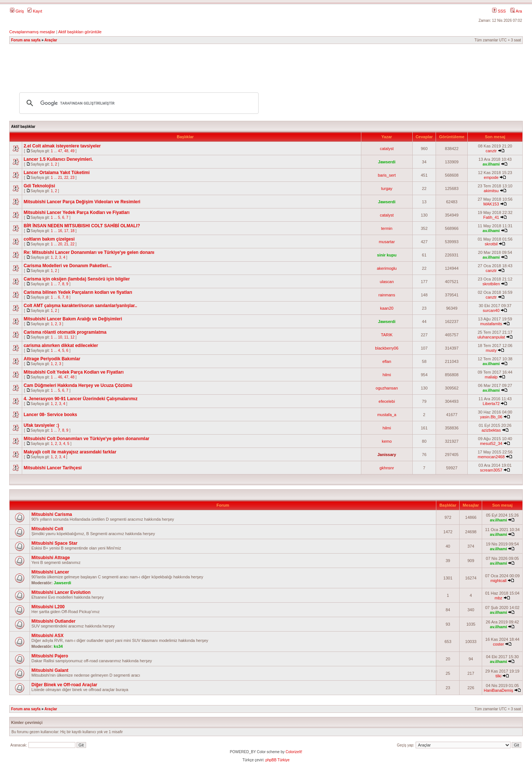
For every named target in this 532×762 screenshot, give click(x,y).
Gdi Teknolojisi (39, 186)
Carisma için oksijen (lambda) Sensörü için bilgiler (77, 279)
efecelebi (387, 401)
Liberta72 (491, 404)
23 (72, 178)
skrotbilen (491, 284)
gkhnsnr (387, 468)
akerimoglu (387, 268)
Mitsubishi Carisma (52, 514)
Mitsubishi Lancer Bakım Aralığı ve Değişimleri (73, 319)
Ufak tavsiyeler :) (41, 425)
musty (491, 350)
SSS (499, 11)
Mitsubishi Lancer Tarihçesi (53, 468)
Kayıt (35, 11)
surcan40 (491, 310)
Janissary (387, 455)
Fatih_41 (491, 217)
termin (387, 228)
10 (60, 337)
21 (60, 178)
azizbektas (491, 430)
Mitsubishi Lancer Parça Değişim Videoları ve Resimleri (82, 202)
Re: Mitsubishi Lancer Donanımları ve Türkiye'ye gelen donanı (89, 252)
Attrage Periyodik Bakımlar (52, 359)
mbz (499, 598)
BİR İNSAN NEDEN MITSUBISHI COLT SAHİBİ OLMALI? (82, 226)
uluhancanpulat (491, 337)
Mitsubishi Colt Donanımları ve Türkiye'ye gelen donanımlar (86, 439)
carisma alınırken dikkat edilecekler (61, 346)
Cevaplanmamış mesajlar (32, 32)
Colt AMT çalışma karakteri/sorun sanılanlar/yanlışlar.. (80, 306)
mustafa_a (387, 415)
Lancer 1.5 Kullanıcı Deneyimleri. (58, 159)
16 (60, 231)
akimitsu (491, 191)
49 (72, 151)
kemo (387, 441)
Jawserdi (387, 162)
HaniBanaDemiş (498, 690)
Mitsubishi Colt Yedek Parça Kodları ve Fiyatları (74, 372)
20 (60, 244)
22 (66, 178)
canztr (491, 151)
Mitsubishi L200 (48, 607)
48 (66, 151)
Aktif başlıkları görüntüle (80, 32)
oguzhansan (387, 388)
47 (60, 151)
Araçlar (51, 40)
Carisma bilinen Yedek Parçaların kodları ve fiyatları (78, 292)
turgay (387, 188)
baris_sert (387, 175)
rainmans (387, 295)
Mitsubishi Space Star (54, 543)
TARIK (387, 335)
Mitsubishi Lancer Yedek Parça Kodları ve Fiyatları (77, 212)
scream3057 (491, 470)
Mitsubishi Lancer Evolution (61, 592)
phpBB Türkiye (277, 760)
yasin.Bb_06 (491, 417)
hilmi (387, 375)
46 (60, 377)
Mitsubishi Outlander (53, 621)
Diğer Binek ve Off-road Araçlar (64, 685)
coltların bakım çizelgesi (49, 239)
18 (72, 231)
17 (66, 231)
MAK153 (491, 204)
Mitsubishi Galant (50, 670)
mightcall (498, 581)
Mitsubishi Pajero (50, 656)
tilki (498, 676)
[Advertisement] (266, 65)
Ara (516, 11)
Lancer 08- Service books (50, 415)
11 (66, 337)
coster (498, 644)
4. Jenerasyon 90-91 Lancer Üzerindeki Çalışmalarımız (81, 399)
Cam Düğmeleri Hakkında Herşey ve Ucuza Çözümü (78, 385)
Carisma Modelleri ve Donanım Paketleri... (68, 266)
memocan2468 (491, 457)
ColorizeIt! (294, 752)
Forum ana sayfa (26, 40)
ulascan (387, 282)
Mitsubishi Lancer (50, 572)
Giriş (17, 11)
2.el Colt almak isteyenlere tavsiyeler (62, 146)
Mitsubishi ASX (47, 636)
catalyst (387, 149)
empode (491, 177)
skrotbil (491, 244)
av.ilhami (491, 164)
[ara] (138, 103)
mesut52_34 (491, 443)
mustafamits (491, 324)
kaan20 (387, 308)
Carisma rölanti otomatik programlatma (65, 332)
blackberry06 (387, 348)
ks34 (58, 646)
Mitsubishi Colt (47, 529)
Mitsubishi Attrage (51, 558)
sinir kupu (387, 255)
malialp (491, 377)
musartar (387, 242)
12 (72, 337)
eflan (387, 361)
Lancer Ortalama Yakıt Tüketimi (57, 173)
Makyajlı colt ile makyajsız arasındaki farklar (70, 452)
